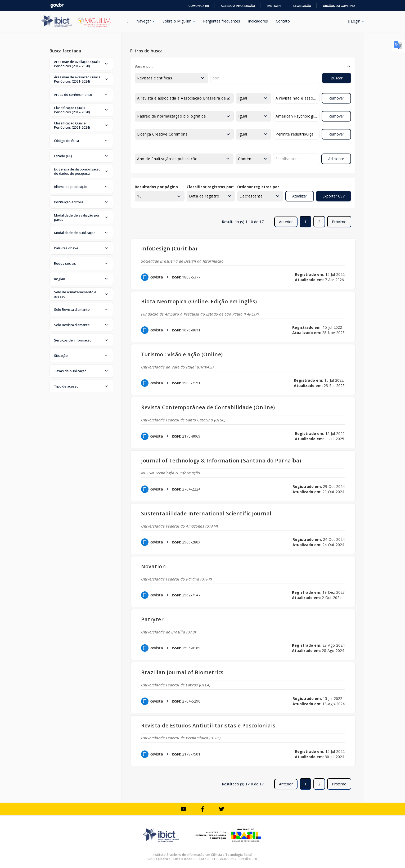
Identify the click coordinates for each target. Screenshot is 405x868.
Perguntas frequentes (222, 21)
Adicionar (336, 159)
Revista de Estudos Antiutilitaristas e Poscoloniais (208, 725)
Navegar (145, 21)
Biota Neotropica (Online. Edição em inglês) (199, 301)
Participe (274, 6)
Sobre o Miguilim (179, 21)
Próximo (339, 222)
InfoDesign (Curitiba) (169, 248)
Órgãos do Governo (339, 6)
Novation (153, 566)
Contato (283, 21)
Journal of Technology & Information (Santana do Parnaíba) (221, 460)
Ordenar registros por (258, 187)
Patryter (152, 619)
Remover (336, 98)
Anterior (286, 222)
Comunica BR (199, 6)
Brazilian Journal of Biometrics (182, 672)
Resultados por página (156, 187)
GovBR (57, 5)
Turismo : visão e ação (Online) (182, 354)
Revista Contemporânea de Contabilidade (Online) (208, 407)
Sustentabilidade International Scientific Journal (206, 513)
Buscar (337, 78)
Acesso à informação (238, 6)
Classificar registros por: (210, 187)
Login (356, 21)
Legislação (302, 6)
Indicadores (258, 21)
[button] (81, 64)
